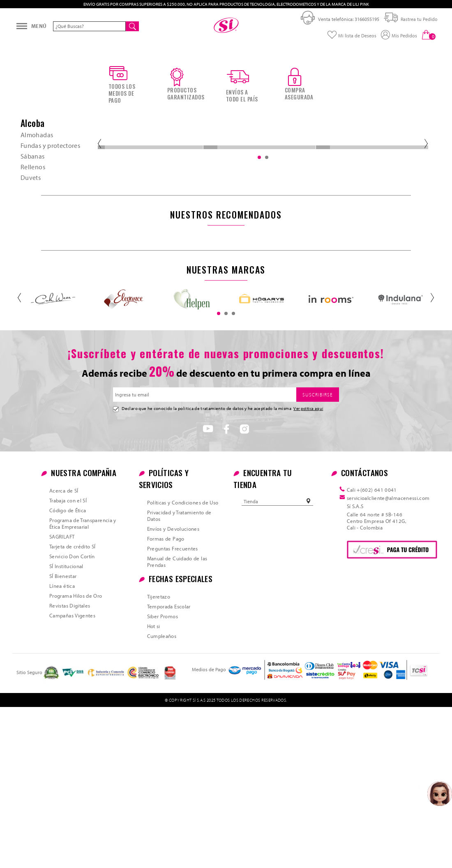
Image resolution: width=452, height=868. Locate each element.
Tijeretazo (159, 757)
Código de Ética (68, 671)
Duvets (31, 325)
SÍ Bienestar (63, 737)
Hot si (154, 787)
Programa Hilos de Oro (76, 757)
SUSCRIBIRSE (318, 556)
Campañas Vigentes (72, 776)
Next (425, 290)
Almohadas (37, 282)
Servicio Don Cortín (72, 717)
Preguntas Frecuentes (173, 709)
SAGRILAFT (62, 698)
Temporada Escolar (169, 767)
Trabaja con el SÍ (68, 661)
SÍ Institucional (66, 727)
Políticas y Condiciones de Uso (183, 663)
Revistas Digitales (70, 767)
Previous (99, 290)
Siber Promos (163, 777)
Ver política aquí (308, 569)
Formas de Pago (166, 700)
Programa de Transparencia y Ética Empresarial (83, 684)
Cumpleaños (162, 797)
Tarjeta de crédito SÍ (73, 707)
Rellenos (33, 314)
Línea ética (62, 747)
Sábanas (33, 303)
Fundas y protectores (50, 292)
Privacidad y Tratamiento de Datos (179, 677)
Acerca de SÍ (64, 652)
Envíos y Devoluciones (173, 690)
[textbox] (89, 40)
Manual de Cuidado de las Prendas (177, 723)
